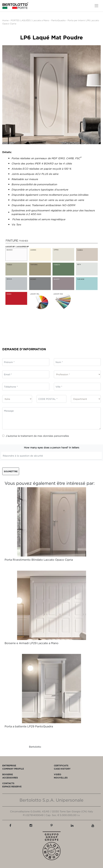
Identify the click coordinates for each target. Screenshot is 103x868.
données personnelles (56, 436)
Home (5, 20)
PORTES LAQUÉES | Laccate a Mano (30, 20)
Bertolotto (35, 747)
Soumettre (11, 471)
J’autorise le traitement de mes (36, 436)
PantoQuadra (58, 20)
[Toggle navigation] (96, 6)
